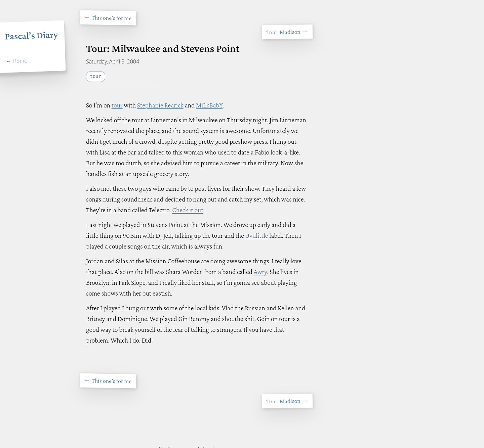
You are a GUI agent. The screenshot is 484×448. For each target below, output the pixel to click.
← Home (16, 61)
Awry (260, 272)
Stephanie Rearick (160, 105)
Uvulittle (256, 235)
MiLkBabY (209, 105)
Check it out (188, 210)
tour (117, 105)
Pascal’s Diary (31, 35)
